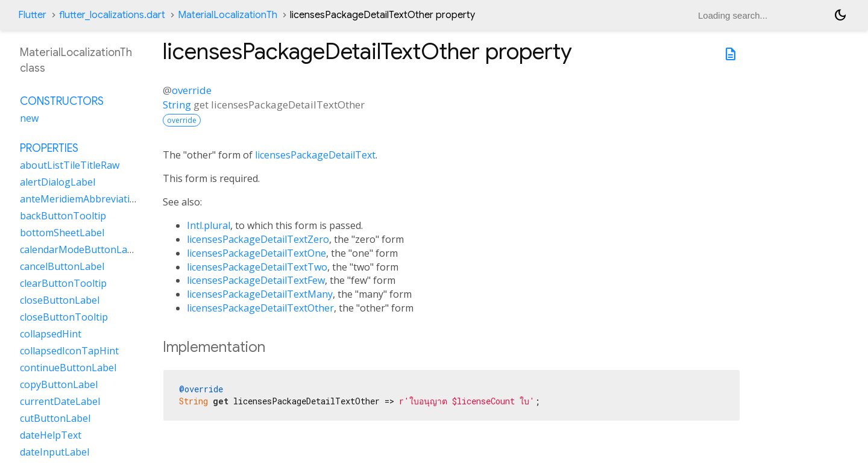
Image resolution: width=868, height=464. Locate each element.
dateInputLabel (55, 452)
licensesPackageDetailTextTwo (257, 267)
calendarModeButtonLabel (80, 249)
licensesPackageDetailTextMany (260, 294)
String (177, 105)
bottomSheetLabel (62, 233)
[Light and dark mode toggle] (840, 15)
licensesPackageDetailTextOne (256, 253)
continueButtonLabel (68, 368)
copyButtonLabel (59, 384)
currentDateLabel (60, 401)
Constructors (62, 101)
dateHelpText (51, 435)
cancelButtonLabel (62, 266)
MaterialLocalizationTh (228, 15)
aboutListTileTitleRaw (70, 165)
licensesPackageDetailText (315, 155)
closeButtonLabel (60, 300)
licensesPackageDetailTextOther (260, 308)
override (192, 90)
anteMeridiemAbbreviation (81, 199)
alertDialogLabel (58, 182)
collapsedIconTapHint (69, 351)
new (29, 118)
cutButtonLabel (55, 418)
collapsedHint (51, 334)
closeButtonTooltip (64, 317)
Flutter (32, 15)
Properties (49, 148)
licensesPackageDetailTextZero (258, 239)
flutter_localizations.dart (112, 15)
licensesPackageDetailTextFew (256, 280)
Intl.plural (209, 225)
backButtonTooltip (63, 216)
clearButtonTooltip (63, 283)
